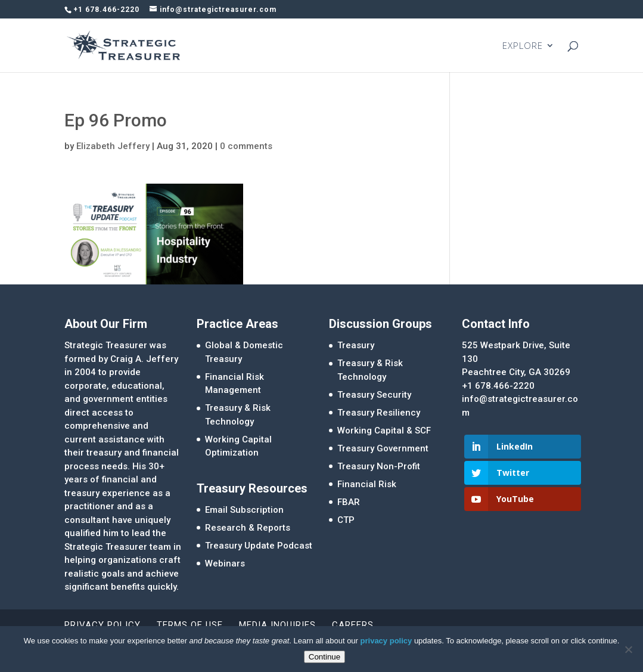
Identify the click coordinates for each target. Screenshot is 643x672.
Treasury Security (374, 395)
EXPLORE (523, 46)
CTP (346, 520)
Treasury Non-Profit (379, 466)
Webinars (225, 563)
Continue (324, 657)
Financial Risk (367, 484)
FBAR (349, 502)
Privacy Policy (102, 625)
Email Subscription (244, 510)
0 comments (246, 146)
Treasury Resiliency (379, 413)
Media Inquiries (277, 625)
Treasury (356, 345)
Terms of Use (190, 625)
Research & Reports (248, 528)
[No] (628, 649)
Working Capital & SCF (384, 431)
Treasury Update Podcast (259, 546)
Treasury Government (383, 448)
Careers (353, 625)
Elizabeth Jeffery (113, 146)
